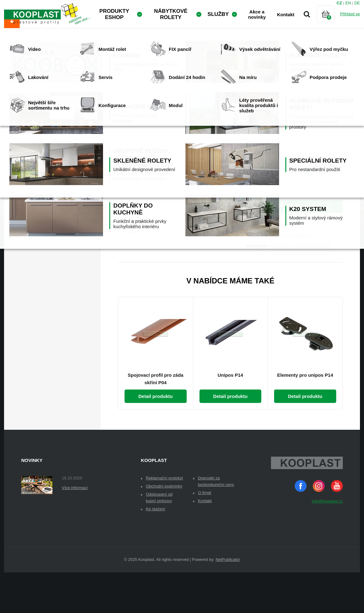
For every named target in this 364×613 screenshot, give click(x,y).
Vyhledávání (307, 14)
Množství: (257, 168)
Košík (331, 22)
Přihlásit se (350, 14)
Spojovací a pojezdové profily (301, 286)
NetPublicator (228, 600)
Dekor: (253, 139)
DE (357, 3)
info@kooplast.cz (327, 542)
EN (348, 3)
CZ (339, 3)
